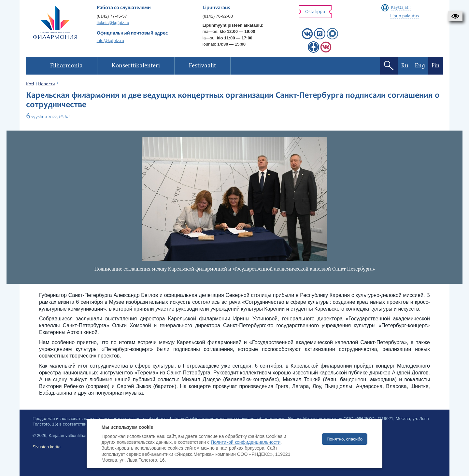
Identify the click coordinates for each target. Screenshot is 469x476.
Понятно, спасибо (345, 439)
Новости (46, 84)
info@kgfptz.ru (110, 41)
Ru (405, 66)
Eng (420, 66)
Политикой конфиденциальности (246, 442)
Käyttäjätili (401, 8)
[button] (455, 16)
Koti (30, 84)
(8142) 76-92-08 (218, 16)
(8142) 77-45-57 (112, 16)
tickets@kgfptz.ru (113, 23)
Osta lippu (315, 12)
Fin (436, 66)
